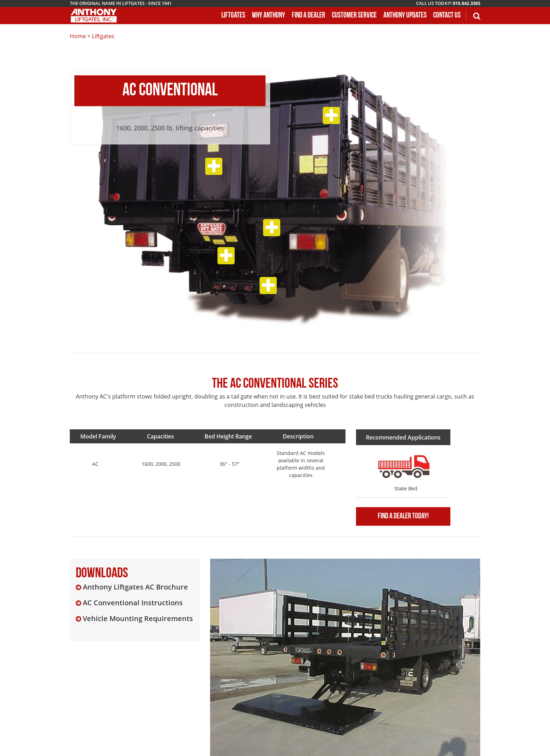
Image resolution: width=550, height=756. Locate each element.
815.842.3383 (467, 3)
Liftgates (103, 36)
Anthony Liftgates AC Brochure (135, 587)
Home (78, 36)
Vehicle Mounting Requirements (138, 619)
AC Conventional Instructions (133, 603)
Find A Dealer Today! (403, 516)
